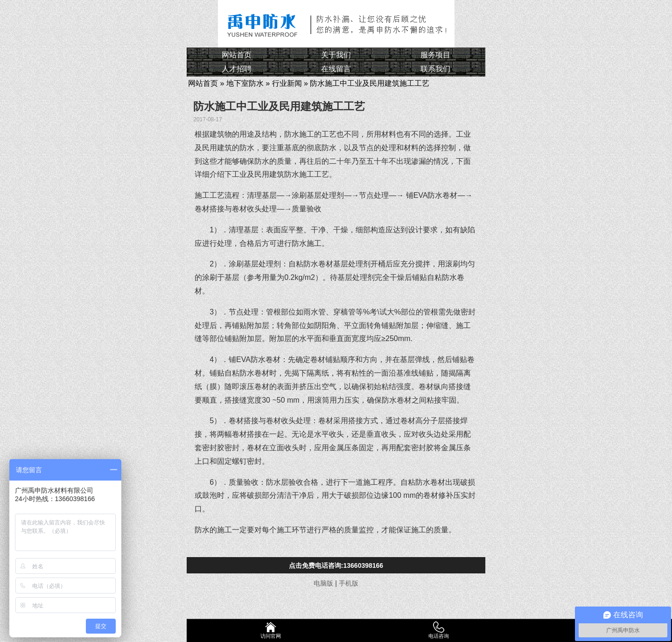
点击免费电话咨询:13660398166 (336, 565)
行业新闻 (287, 83)
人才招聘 (237, 69)
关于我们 (336, 55)
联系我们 (435, 69)
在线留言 (336, 69)
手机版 (349, 583)
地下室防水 (245, 83)
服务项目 (435, 55)
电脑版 (323, 583)
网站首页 (237, 55)
